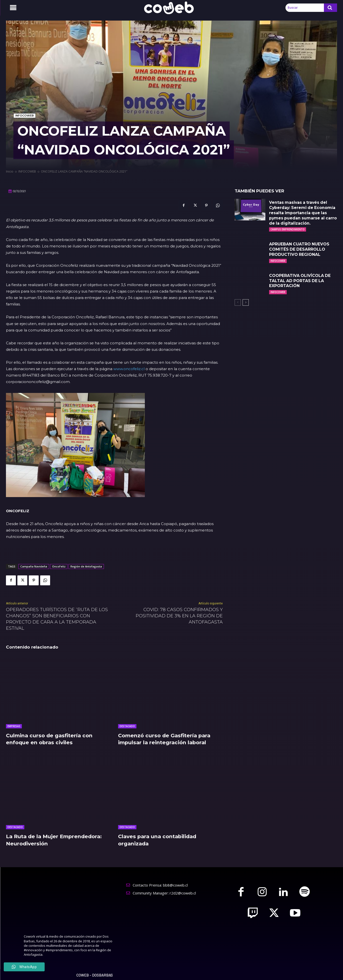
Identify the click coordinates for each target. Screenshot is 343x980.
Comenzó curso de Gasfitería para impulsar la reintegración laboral (167, 739)
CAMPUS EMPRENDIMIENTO (288, 229)
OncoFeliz (59, 566)
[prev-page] (238, 302)
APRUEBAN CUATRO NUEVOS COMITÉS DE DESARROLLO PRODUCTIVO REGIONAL (299, 249)
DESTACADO (127, 726)
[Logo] (172, 8)
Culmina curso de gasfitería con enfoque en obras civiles (52, 739)
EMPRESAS (14, 726)
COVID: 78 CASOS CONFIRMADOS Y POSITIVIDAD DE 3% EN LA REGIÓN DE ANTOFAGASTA (179, 616)
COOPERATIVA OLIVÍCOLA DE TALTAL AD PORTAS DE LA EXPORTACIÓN (300, 281)
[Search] (330, 8)
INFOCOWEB (25, 116)
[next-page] (246, 302)
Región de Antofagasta (86, 566)
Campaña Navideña (34, 566)
